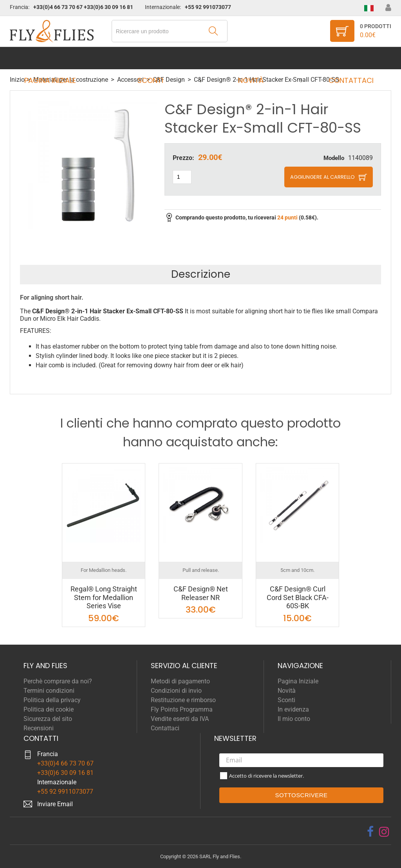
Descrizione (201, 274)
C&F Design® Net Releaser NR (201, 593)
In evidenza (293, 709)
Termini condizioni (49, 691)
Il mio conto (294, 719)
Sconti (153, 58)
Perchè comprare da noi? (58, 681)
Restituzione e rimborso (183, 700)
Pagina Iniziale (58, 58)
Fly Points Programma (182, 709)
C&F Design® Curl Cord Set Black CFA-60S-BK (298, 597)
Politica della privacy (52, 700)
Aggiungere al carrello (322, 177)
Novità (248, 58)
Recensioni (39, 728)
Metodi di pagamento (180, 681)
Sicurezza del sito (48, 719)
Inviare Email (55, 804)
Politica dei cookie (49, 709)
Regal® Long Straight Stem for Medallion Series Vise (104, 597)
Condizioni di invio (176, 691)
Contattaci (344, 58)
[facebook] (370, 832)
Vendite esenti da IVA (180, 719)
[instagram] (384, 832)
